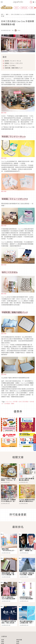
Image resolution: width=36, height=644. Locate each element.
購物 (7, 14)
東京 (16, 8)
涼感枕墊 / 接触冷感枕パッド (14, 68)
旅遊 (18, 642)
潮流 (3, 642)
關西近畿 (24, 8)
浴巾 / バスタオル (10, 66)
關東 (32, 8)
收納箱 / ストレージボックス (14, 63)
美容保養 (19, 640)
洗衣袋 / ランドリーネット (13, 61)
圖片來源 (4, 113)
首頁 (2, 14)
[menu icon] (2, 2)
